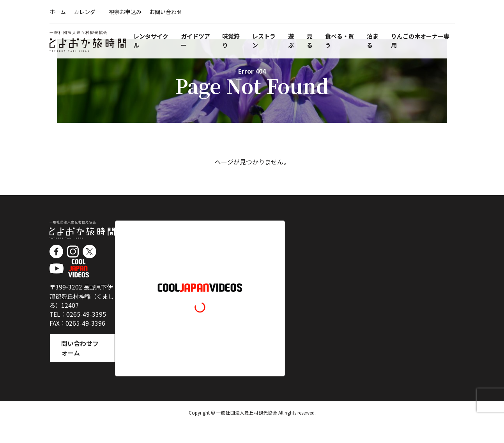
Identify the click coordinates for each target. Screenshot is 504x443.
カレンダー (87, 12)
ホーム (58, 12)
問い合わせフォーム (82, 368)
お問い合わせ (166, 12)
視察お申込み (125, 12)
